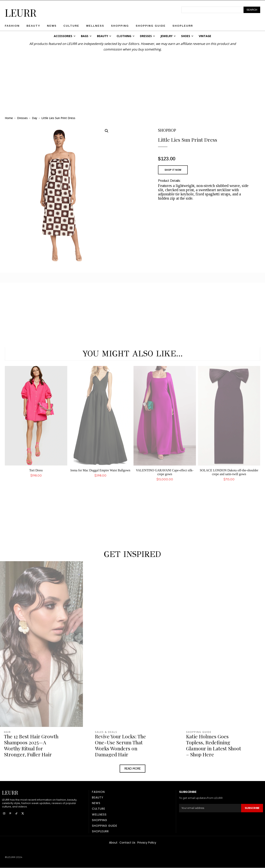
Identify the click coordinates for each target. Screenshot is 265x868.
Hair (7, 732)
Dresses (22, 118)
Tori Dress (36, 470)
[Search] (252, 10)
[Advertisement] (132, 80)
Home (9, 118)
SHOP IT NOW (173, 170)
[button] (107, 131)
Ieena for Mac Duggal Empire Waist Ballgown (100, 470)
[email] (210, 808)
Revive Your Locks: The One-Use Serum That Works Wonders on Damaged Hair (120, 745)
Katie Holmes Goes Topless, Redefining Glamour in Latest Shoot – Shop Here (214, 745)
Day (35, 118)
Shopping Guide (199, 732)
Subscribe (252, 808)
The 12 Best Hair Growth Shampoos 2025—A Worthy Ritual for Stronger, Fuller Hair (31, 745)
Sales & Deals (106, 732)
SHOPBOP (167, 130)
